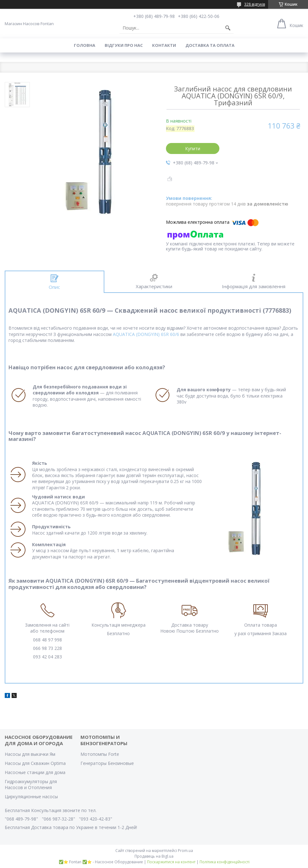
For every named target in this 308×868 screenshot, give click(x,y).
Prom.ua (185, 851)
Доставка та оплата (210, 45)
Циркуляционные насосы (31, 797)
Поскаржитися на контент (171, 862)
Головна (85, 45)
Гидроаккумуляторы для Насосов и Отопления (31, 784)
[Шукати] (228, 28)
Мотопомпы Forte (100, 754)
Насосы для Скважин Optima (35, 763)
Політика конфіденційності (225, 862)
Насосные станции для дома (35, 772)
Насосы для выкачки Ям (30, 754)
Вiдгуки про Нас (124, 45)
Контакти (164, 45)
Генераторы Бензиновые (107, 763)
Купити (193, 148)
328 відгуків (255, 4)
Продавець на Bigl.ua (154, 856)
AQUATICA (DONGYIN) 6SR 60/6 (146, 334)
